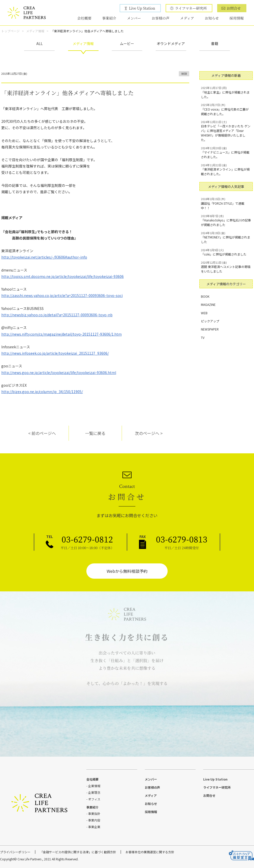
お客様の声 (161, 18)
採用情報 (237, 18)
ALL (39, 43)
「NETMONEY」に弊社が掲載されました (226, 237)
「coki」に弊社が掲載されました (226, 252)
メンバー (134, 18)
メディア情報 (35, 31)
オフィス (94, 799)
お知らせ (212, 18)
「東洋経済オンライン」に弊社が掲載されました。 (226, 170)
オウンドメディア (171, 43)
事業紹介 (109, 18)
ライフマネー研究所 (191, 8)
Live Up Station (142, 8)
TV (203, 338)
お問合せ (234, 8)
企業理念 (94, 792)
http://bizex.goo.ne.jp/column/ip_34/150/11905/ (42, 392)
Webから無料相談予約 (127, 571)
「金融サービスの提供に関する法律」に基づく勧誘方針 (78, 852)
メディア (187, 18)
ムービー (127, 43)
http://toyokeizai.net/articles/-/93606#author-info (44, 257)
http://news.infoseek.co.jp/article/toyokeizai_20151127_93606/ (55, 353)
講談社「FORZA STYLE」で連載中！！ (226, 203)
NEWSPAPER (210, 329)
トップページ (10, 31)
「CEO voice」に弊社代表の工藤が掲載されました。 (226, 109)
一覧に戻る (95, 437)
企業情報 (94, 786)
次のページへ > (149, 437)
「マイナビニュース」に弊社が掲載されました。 (226, 153)
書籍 (215, 43)
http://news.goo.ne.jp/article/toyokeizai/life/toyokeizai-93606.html (59, 372)
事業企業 (94, 827)
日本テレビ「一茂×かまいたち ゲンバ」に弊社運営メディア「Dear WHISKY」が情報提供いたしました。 (226, 131)
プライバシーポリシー (15, 852)
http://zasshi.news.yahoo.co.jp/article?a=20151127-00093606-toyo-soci (62, 295)
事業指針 (94, 813)
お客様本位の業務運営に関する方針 (150, 852)
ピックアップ (210, 321)
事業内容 (94, 820)
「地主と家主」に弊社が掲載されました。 (226, 92)
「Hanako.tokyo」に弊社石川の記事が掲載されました (226, 220)
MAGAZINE (208, 304)
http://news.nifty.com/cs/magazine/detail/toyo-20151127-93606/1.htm (61, 334)
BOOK (205, 296)
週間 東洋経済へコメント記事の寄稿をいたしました (226, 267)
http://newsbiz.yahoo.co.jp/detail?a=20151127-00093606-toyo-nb (57, 315)
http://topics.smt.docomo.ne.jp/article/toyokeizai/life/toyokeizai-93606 (62, 276)
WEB (184, 74)
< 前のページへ (42, 437)
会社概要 (84, 18)
